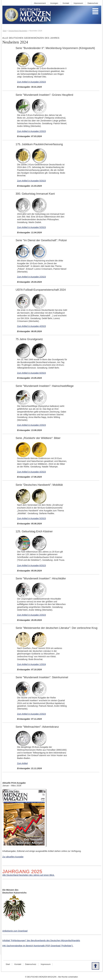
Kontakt (66, 3)
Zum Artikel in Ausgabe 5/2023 (31, 181)
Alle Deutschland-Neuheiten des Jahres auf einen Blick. (28, 875)
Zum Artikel (22, 763)
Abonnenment (40, 3)
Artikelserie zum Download (15, 931)
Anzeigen (54, 3)
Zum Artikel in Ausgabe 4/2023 (31, 326)
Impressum (78, 3)
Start (8, 964)
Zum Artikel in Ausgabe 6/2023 (31, 373)
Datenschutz (93, 3)
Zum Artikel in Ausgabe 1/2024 (31, 664)
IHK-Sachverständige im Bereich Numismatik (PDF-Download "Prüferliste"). (38, 946)
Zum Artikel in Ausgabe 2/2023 (31, 82)
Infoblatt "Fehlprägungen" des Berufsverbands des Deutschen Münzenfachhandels (41, 940)
